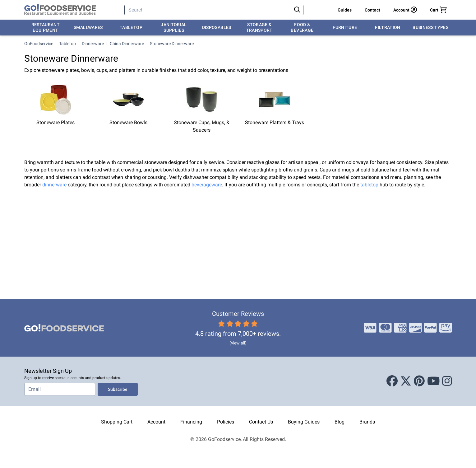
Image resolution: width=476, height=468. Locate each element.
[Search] (209, 10)
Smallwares (88, 27)
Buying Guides (304, 422)
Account (156, 422)
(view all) (238, 343)
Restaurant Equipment (46, 27)
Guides (345, 10)
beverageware (207, 185)
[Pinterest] (419, 381)
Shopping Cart (117, 422)
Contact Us (261, 422)
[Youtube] (434, 381)
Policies (226, 422)
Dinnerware (93, 44)
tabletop (369, 185)
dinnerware (54, 185)
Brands (367, 422)
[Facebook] (392, 381)
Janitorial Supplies (174, 27)
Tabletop (131, 27)
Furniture (345, 27)
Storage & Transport (259, 27)
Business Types (430, 27)
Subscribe (118, 389)
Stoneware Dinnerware (172, 44)
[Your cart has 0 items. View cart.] (438, 10)
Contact (372, 10)
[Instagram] (447, 381)
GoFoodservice (39, 44)
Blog (340, 422)
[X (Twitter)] (406, 381)
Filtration (388, 27)
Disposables (217, 27)
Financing (191, 422)
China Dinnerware (127, 44)
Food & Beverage (302, 27)
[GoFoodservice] (60, 10)
